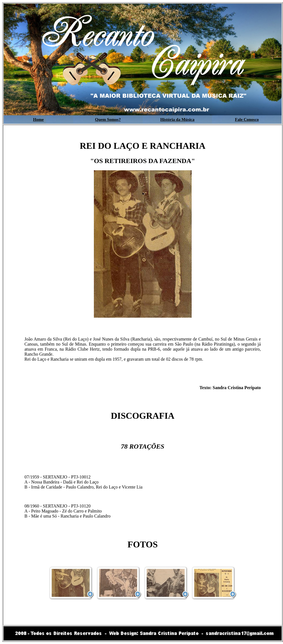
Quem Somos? (108, 119)
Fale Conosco (247, 119)
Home (38, 119)
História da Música (178, 119)
